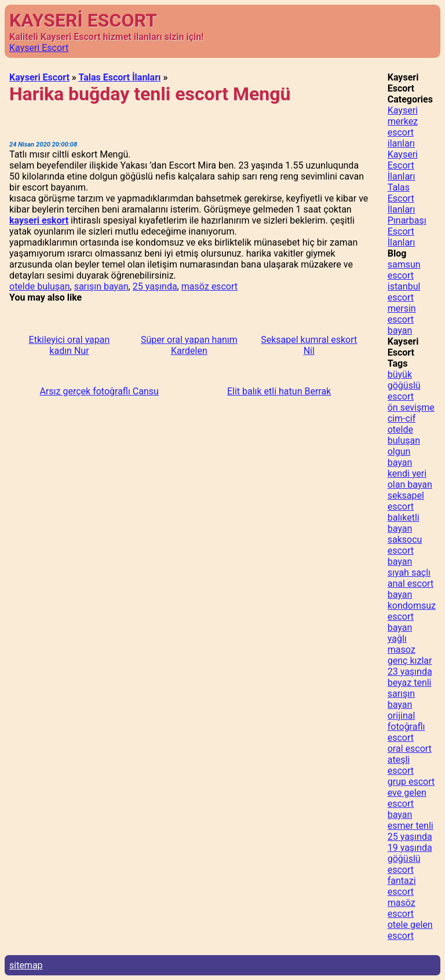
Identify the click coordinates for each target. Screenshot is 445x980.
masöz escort (209, 286)
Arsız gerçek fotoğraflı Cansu (99, 391)
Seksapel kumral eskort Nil (309, 345)
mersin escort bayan (402, 319)
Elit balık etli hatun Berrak (279, 391)
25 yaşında (155, 286)
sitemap (26, 965)
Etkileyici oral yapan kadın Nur (70, 345)
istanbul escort (404, 292)
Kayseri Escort (39, 48)
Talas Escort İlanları (119, 77)
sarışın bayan (101, 286)
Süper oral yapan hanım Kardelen (189, 345)
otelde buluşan (40, 286)
